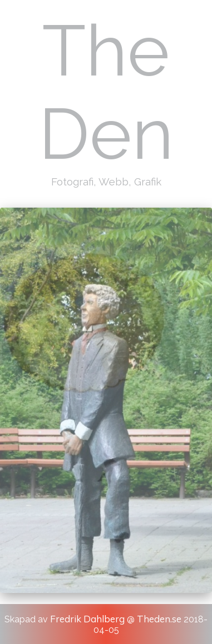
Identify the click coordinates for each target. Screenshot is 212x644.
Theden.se (159, 619)
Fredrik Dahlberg (87, 619)
